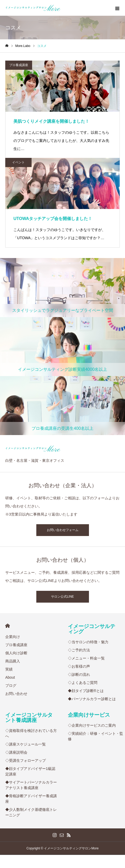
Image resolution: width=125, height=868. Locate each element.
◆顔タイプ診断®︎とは (86, 691)
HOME (7, 626)
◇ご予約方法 (79, 650)
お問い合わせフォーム (63, 530)
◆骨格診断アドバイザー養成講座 (31, 799)
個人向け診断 (16, 653)
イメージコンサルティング (92, 629)
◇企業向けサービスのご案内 (92, 725)
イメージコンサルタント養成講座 (29, 717)
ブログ (11, 685)
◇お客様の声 (79, 666)
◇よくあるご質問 (83, 683)
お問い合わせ (16, 694)
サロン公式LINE (62, 597)
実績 (9, 669)
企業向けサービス (89, 715)
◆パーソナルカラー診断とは (92, 699)
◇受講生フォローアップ (26, 760)
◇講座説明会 (16, 752)
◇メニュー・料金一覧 (86, 658)
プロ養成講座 (19, 65)
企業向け (13, 637)
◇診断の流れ (79, 674)
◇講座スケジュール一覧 (26, 744)
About (10, 677)
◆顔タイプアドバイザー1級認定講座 (30, 771)
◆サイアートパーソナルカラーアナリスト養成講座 (31, 785)
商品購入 (13, 661)
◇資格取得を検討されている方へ (31, 733)
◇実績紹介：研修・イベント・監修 (96, 736)
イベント (18, 162)
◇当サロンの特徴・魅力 (88, 642)
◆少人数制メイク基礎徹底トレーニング (31, 812)
